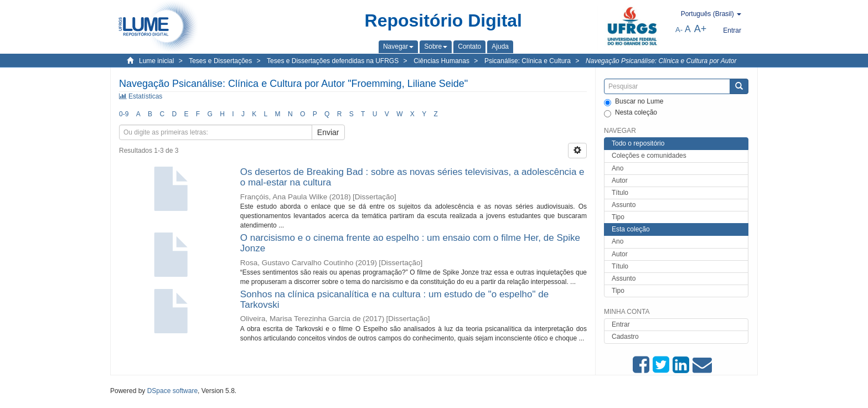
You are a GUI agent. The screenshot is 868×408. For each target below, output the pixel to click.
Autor (620, 180)
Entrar (621, 324)
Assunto (624, 205)
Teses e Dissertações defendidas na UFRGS (333, 61)
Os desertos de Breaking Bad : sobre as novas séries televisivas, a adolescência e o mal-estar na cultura (412, 177)
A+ (701, 29)
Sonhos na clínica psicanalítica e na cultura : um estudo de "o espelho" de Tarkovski (394, 299)
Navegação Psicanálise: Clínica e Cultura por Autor (661, 61)
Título (620, 193)
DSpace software (172, 391)
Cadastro (625, 337)
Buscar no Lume (634, 102)
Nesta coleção (631, 113)
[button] (398, 47)
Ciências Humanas (441, 61)
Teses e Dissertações (220, 61)
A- (679, 30)
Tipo (618, 217)
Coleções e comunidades (649, 156)
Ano (618, 168)
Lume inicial (156, 61)
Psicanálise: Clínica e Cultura (528, 61)
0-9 (124, 114)
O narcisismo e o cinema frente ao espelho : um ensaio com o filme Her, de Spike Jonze (410, 243)
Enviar (328, 132)
